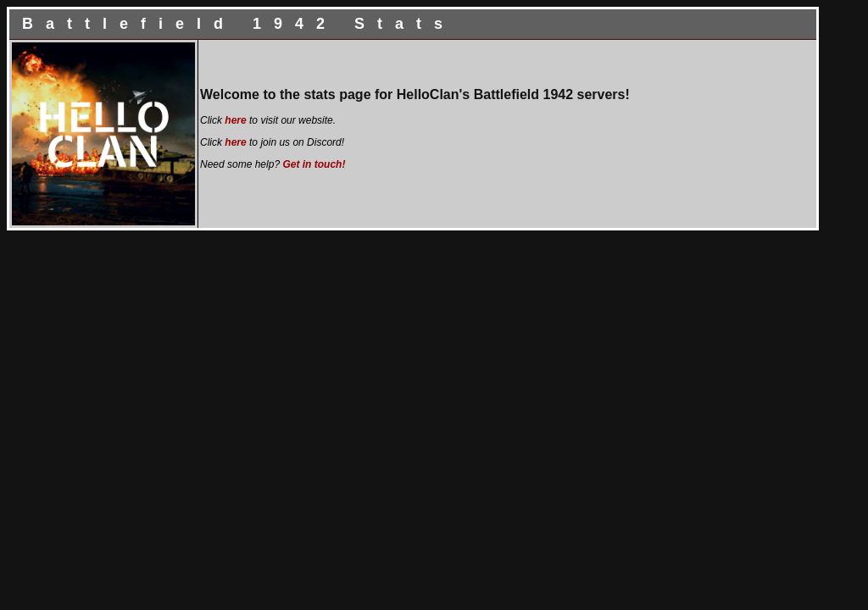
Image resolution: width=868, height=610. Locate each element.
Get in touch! (314, 164)
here (235, 120)
